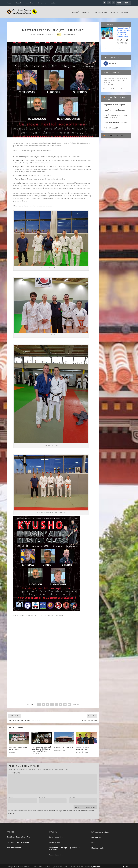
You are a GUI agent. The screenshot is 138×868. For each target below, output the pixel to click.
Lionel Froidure (24, 205)
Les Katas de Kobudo (57, 841)
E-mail (42, 796)
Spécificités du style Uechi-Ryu (18, 836)
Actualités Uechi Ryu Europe (114, 97)
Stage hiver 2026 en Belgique (114, 104)
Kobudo (19, 3)
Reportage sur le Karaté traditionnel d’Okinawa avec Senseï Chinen (41, 748)
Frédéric (41, 33)
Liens (93, 842)
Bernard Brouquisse (22, 174)
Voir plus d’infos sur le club (114, 88)
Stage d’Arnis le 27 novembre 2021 (84, 747)
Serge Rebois (20, 165)
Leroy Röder (19, 159)
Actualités (30, 3)
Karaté (9, 3)
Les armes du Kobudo (57, 836)
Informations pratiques (106, 11)
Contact (125, 11)
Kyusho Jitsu (51, 142)
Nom (11, 796)
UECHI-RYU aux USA (111, 127)
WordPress (97, 866)
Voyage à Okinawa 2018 (63, 746)
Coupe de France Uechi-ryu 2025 (115, 121)
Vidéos (53, 3)
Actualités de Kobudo (57, 854)
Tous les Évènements (113, 48)
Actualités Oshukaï (115, 135)
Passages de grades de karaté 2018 (18, 747)
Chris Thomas (20, 156)
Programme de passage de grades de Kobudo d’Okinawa (66, 848)
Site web (72, 796)
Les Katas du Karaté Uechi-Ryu (18, 841)
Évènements (42, 3)
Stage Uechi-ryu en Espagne (114, 109)
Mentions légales (98, 847)
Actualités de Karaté (15, 847)
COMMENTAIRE (14, 772)
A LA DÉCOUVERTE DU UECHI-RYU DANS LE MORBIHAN (116, 115)
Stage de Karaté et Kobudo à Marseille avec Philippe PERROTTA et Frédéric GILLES (123, 31)
